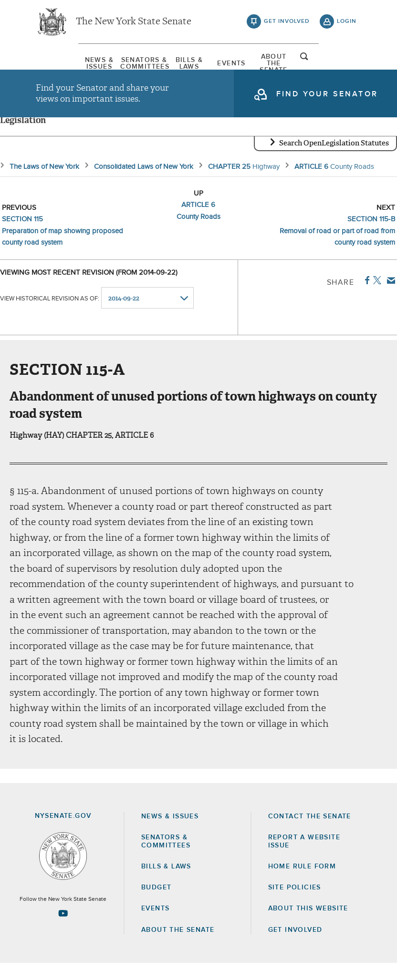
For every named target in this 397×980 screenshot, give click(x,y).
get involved (287, 24)
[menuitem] (60, 64)
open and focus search (347, 63)
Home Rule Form (302, 883)
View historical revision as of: (50, 315)
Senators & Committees (121, 64)
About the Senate (178, 947)
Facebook (365, 297)
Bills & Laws (182, 64)
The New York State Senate (134, 24)
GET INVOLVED (295, 947)
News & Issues (60, 64)
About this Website (308, 926)
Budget (156, 904)
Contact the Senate (310, 833)
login (347, 24)
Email (389, 297)
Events (244, 64)
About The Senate (305, 64)
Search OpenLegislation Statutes (334, 160)
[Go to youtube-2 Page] (63, 930)
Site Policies (295, 904)
